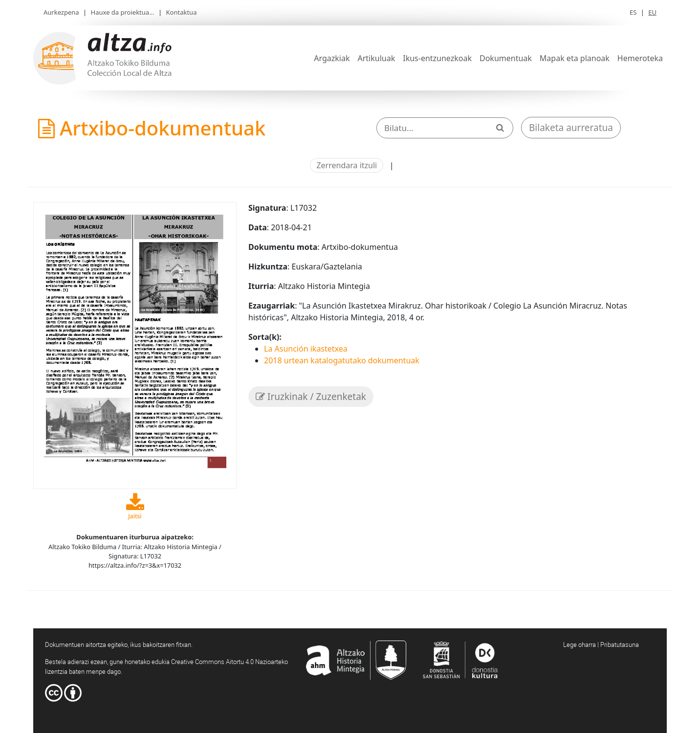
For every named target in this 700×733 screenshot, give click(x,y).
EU (652, 12)
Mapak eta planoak (575, 58)
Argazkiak (332, 58)
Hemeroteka (640, 58)
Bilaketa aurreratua (571, 128)
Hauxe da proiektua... (123, 12)
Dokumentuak (506, 58)
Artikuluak (376, 58)
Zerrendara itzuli (347, 165)
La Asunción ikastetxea (306, 349)
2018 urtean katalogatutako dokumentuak (342, 360)
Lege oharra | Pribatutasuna (601, 644)
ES (633, 12)
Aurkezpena (61, 12)
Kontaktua (182, 12)
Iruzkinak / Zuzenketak (311, 397)
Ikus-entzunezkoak (437, 58)
